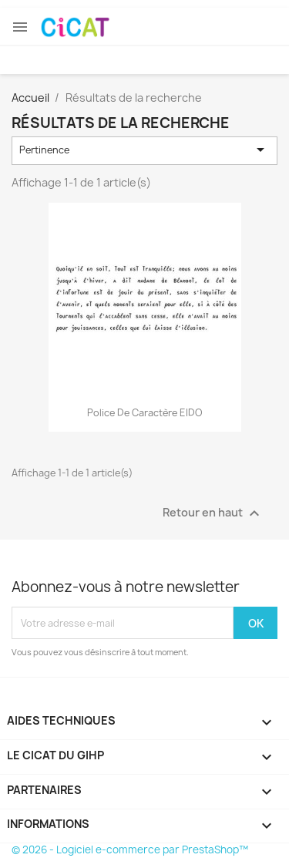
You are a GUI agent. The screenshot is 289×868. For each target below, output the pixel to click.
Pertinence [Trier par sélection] (145, 150)
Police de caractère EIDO (144, 413)
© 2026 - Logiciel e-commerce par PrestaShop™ (130, 849)
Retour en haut (213, 513)
